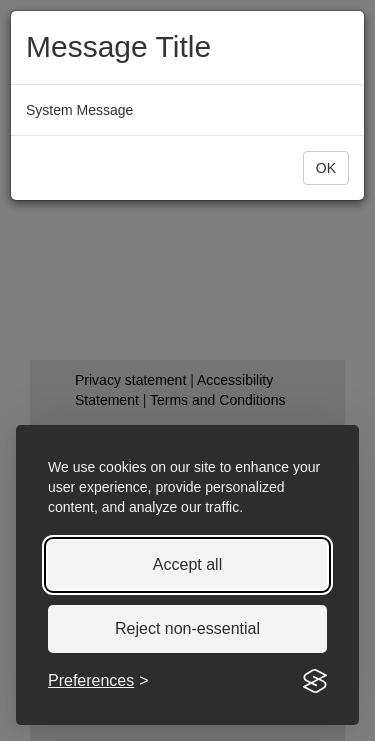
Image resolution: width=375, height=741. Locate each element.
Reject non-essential (187, 628)
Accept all (187, 564)
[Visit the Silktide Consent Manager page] (315, 681)
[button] (326, 168)
